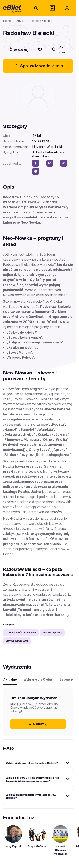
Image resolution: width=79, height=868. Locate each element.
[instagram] (50, 163)
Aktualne (10, 679)
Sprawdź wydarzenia (38, 66)
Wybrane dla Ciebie (38, 679)
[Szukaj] (36, 8)
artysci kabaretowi (17, 641)
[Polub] (40, 49)
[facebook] (36, 163)
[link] (64, 163)
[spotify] (36, 171)
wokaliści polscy (52, 632)
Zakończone (69, 679)
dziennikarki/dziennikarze (21, 632)
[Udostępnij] (18, 49)
